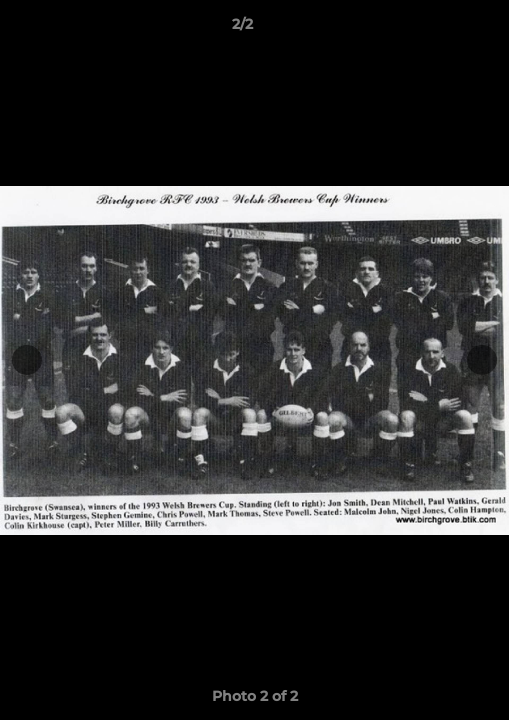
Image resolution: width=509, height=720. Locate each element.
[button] (437, 29)
